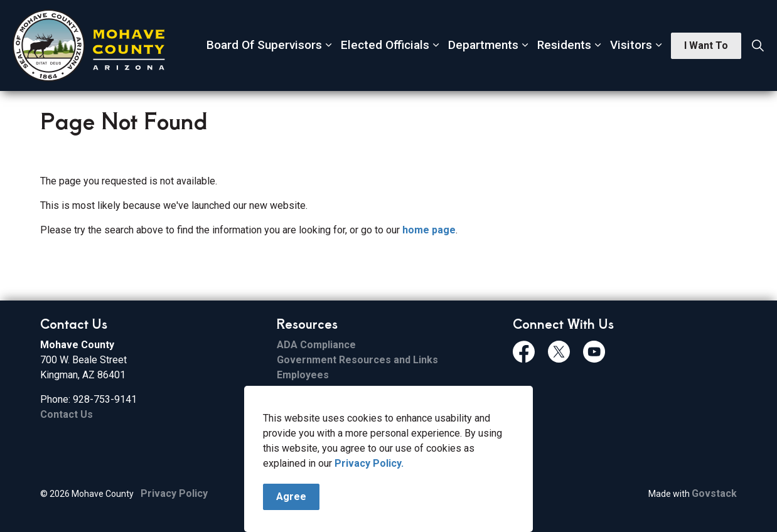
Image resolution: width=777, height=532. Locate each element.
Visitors (631, 45)
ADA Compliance (316, 345)
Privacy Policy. (369, 482)
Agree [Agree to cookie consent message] (291, 516)
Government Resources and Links (357, 360)
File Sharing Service (324, 390)
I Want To (706, 46)
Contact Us (67, 414)
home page (429, 230)
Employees (303, 375)
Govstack (714, 493)
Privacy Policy (174, 493)
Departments (483, 45)
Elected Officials (385, 45)
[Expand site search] (758, 46)
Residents (564, 45)
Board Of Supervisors (264, 45)
